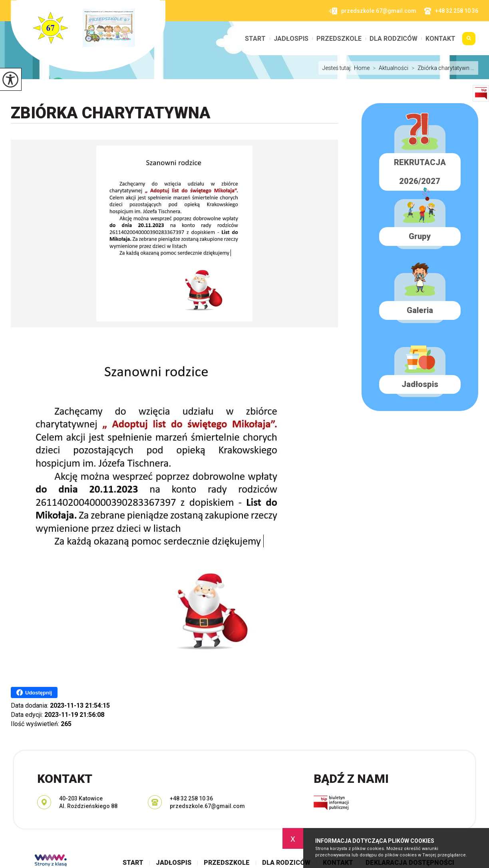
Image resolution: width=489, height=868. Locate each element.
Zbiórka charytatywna (111, 113)
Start (255, 39)
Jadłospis (291, 39)
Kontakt (440, 39)
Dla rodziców (394, 39)
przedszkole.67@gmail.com (373, 11)
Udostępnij (34, 692)
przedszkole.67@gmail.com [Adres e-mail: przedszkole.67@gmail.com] (207, 806)
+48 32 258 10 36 (451, 11)
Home (362, 68)
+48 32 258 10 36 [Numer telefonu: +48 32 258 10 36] (191, 798)
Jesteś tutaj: (338, 68)
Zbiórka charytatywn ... (441, 68)
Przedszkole (339, 39)
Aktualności (389, 68)
